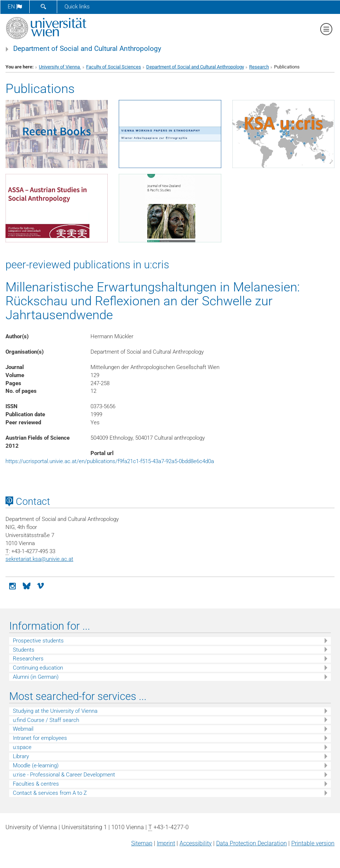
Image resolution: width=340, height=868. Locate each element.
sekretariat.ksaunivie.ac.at (39, 559)
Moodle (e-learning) (36, 765)
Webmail (23, 729)
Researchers (28, 659)
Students (24, 650)
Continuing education (38, 668)
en (15, 7)
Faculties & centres (36, 784)
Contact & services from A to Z (50, 793)
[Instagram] (12, 585)
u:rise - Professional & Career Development (64, 775)
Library (21, 756)
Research (259, 67)
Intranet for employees (40, 738)
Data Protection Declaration (252, 843)
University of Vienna (60, 67)
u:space (22, 747)
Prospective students (38, 641)
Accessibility (196, 843)
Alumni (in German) (36, 677)
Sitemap (142, 843)
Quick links (77, 7)
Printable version (313, 843)
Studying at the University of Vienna (55, 711)
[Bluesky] (26, 585)
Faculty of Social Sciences (114, 67)
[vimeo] (40, 585)
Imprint (166, 843)
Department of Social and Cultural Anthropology (87, 49)
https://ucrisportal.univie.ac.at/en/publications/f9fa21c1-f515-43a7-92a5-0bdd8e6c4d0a (110, 461)
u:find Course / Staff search (46, 720)
